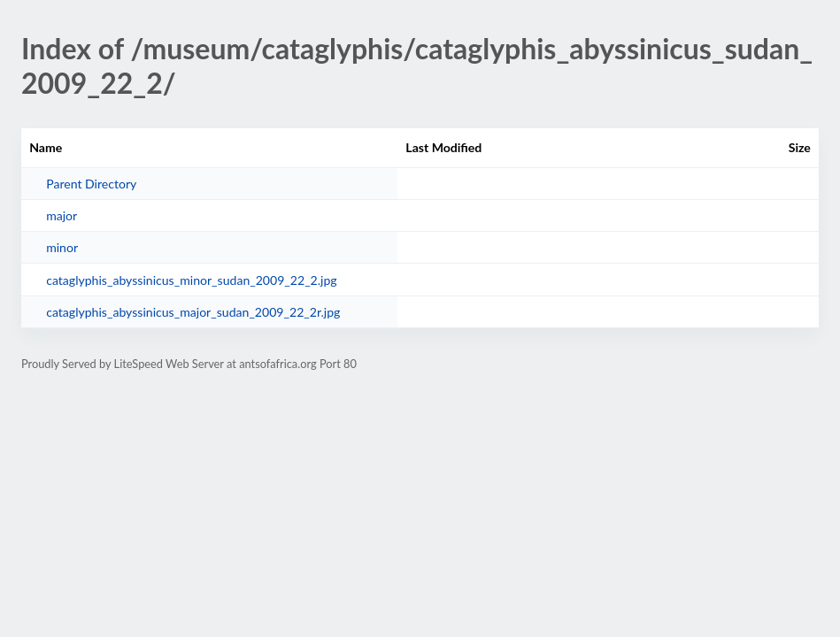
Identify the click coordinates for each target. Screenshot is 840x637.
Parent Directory (91, 184)
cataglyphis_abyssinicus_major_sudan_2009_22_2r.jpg (193, 312)
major (62, 215)
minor (62, 247)
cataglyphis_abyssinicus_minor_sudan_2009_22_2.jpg (192, 280)
